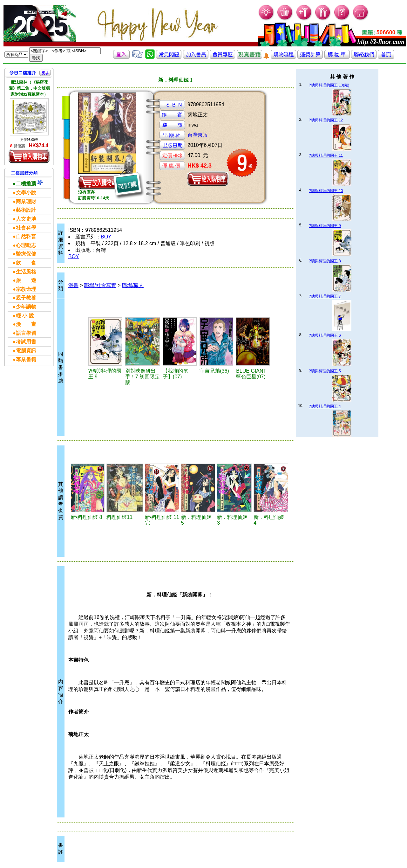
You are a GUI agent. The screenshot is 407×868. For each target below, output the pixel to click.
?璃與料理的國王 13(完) (329, 85)
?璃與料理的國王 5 (325, 371)
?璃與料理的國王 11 (326, 155)
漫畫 (73, 285)
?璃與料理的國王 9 (325, 226)
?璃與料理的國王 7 (325, 296)
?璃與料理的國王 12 (326, 120)
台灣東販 (198, 135)
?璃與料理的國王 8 (325, 261)
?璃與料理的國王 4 (325, 406)
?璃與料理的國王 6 (325, 335)
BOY (106, 237)
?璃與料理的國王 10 (326, 191)
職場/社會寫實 (100, 285)
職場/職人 (133, 285)
